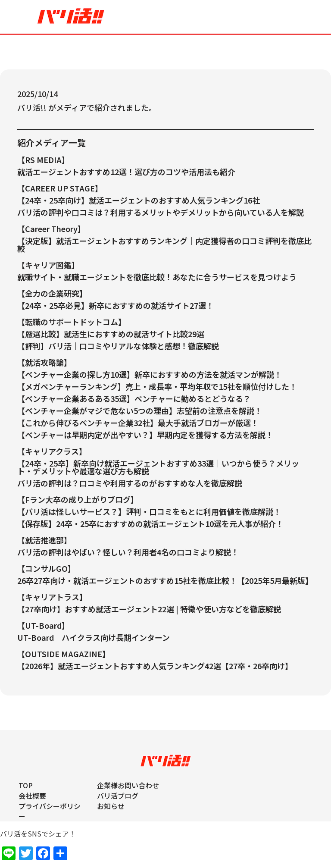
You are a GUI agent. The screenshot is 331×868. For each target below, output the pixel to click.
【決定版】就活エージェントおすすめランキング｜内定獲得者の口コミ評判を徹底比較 (164, 244)
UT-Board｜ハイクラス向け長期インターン (94, 637)
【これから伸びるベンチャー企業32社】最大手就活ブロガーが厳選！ (138, 423)
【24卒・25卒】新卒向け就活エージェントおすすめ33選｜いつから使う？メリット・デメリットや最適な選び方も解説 (158, 467)
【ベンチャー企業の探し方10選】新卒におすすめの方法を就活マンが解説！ (150, 374)
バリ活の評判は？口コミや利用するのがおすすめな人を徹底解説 (130, 483)
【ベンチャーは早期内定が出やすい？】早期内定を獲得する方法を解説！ (145, 435)
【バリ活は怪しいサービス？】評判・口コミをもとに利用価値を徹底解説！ (149, 511)
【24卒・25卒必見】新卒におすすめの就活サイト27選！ (116, 305)
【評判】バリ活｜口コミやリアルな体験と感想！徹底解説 (118, 346)
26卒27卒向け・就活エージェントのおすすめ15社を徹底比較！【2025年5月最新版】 (165, 580)
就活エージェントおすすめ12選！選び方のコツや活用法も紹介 (126, 172)
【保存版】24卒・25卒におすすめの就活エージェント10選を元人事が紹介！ (150, 523)
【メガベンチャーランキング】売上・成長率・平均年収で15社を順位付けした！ (157, 386)
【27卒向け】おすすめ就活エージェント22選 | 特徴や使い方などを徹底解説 (149, 609)
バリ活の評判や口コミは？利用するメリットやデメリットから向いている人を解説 (161, 212)
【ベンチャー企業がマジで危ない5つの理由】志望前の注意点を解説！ (140, 410)
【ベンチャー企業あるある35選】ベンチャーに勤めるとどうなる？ (134, 398)
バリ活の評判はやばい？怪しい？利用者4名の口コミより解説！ (128, 552)
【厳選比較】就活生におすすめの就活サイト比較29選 (111, 334)
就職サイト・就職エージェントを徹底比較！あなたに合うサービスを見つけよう (157, 277)
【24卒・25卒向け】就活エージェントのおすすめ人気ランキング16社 (139, 200)
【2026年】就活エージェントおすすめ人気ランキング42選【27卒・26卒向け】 (155, 666)
